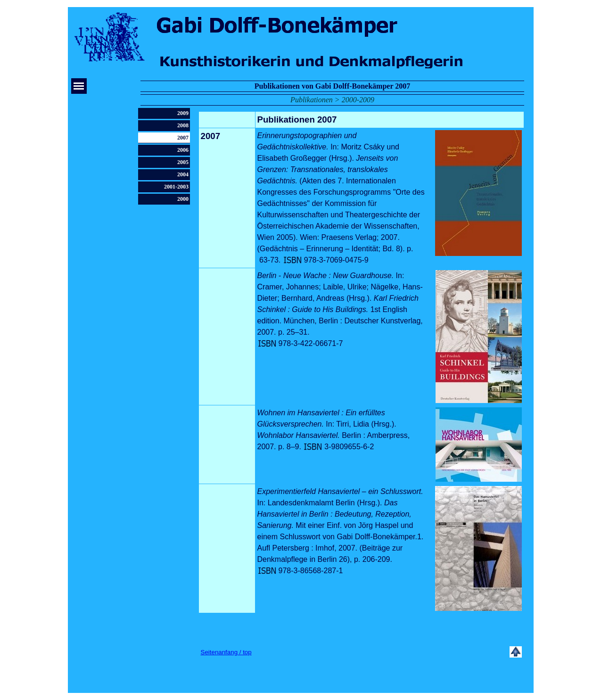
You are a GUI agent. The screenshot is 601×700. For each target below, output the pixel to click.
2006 (183, 150)
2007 (183, 138)
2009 (183, 113)
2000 (183, 199)
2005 (183, 162)
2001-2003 (176, 187)
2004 (183, 174)
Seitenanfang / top (226, 652)
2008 (183, 125)
